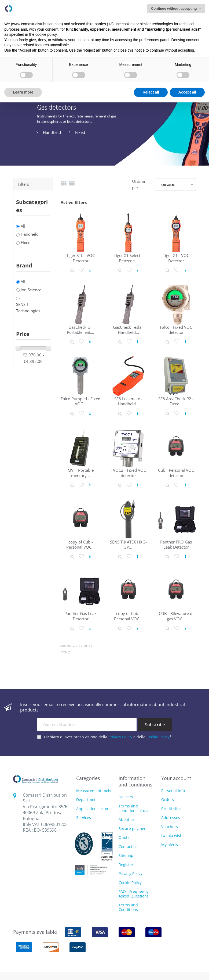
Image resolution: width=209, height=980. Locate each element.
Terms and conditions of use (134, 808)
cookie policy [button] (46, 34)
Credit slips (171, 809)
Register (126, 865)
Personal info (173, 791)
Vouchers (170, 827)
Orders (168, 800)
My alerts (170, 845)
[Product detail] (72, 270)
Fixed (80, 132)
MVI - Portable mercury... (81, 473)
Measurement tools (94, 791)
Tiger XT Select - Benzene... (128, 258)
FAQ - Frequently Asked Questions (134, 894)
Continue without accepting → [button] (176, 8)
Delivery (126, 797)
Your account (176, 778)
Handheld (52, 132)
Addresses (171, 818)
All (23, 226)
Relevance (168, 185)
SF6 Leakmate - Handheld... (128, 401)
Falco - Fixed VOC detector (176, 330)
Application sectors (93, 809)
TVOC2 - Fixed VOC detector (128, 473)
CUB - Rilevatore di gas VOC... (176, 616)
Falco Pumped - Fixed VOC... (80, 401)
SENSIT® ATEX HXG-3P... (128, 544)
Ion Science (31, 290)
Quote (124, 837)
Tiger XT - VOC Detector (176, 258)
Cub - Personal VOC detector (176, 473)
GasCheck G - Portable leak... (80, 330)
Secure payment (133, 829)
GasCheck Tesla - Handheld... (128, 330)
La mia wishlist (175, 836)
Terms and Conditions (128, 907)
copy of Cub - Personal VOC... (80, 544)
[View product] (90, 270)
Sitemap (126, 855)
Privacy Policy (120, 737)
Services (84, 818)
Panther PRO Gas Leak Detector (176, 544)
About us (127, 819)
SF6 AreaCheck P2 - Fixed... (176, 401)
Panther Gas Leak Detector (80, 616)
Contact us (128, 847)
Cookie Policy (158, 737)
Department (87, 800)
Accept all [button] (187, 92)
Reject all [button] (151, 92)
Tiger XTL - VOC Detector (80, 258)
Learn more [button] (23, 92)
